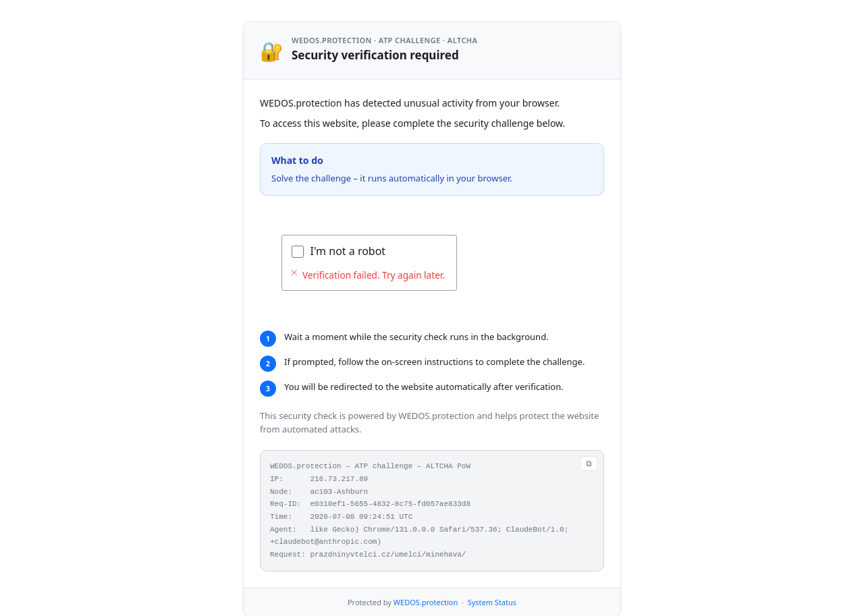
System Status (492, 602)
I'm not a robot (348, 251)
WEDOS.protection (426, 602)
